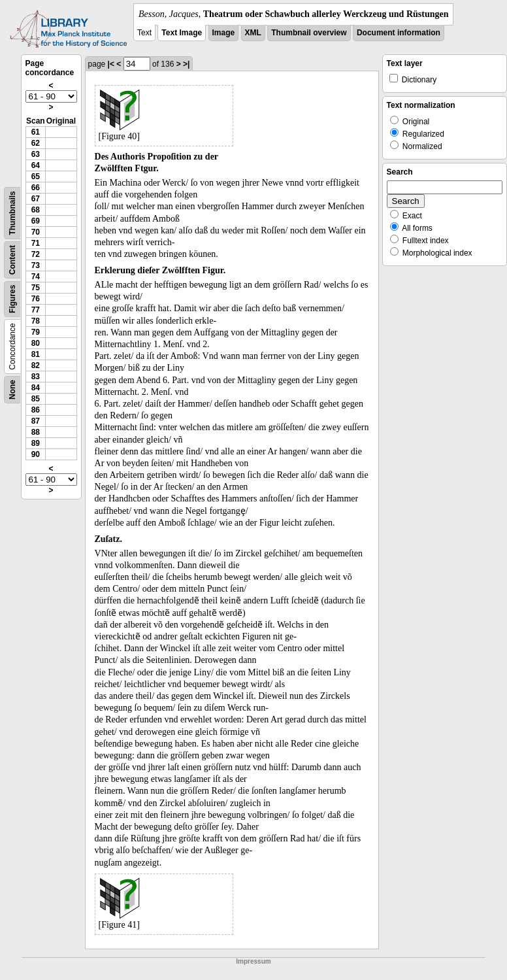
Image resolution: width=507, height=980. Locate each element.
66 (36, 188)
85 (36, 399)
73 (36, 265)
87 (36, 421)
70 (36, 232)
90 (36, 454)
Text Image (182, 33)
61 (36, 132)
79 (36, 332)
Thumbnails (12, 213)
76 (36, 299)
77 (36, 310)
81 (36, 354)
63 (36, 154)
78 (36, 321)
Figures (12, 299)
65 (36, 177)
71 (36, 243)
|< (111, 64)
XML (253, 33)
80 (36, 343)
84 (36, 388)
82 (36, 365)
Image (224, 33)
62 (36, 143)
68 (36, 210)
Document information (399, 33)
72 (36, 254)
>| (186, 64)
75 (36, 288)
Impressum (253, 961)
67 (36, 199)
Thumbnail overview (309, 33)
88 (36, 432)
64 (36, 165)
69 (36, 221)
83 (36, 377)
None (12, 390)
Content (12, 260)
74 (36, 277)
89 (36, 443)
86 (36, 410)
